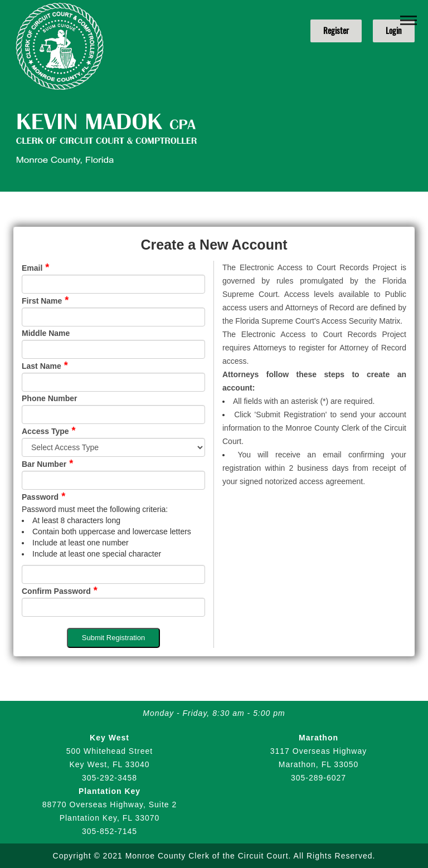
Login (394, 31)
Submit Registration (113, 638)
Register (336, 31)
